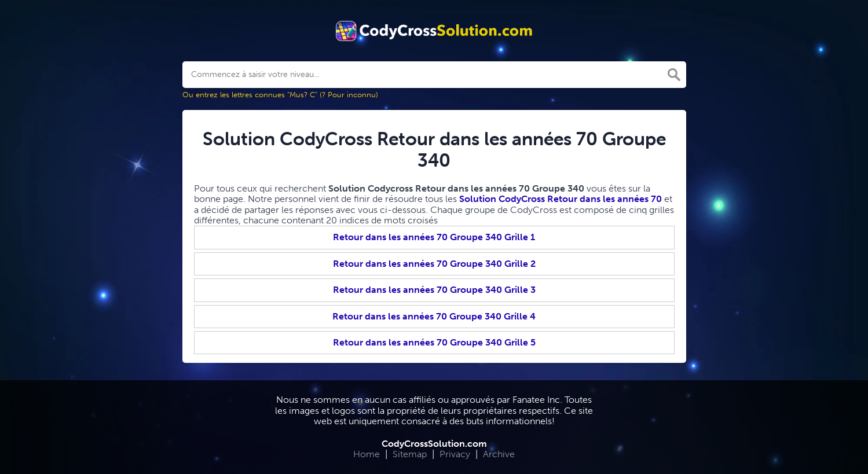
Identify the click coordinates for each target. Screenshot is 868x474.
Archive (499, 454)
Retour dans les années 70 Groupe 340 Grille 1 (434, 237)
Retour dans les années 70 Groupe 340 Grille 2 (434, 264)
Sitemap (410, 454)
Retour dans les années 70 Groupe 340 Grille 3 (434, 290)
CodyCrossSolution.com (434, 444)
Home (367, 454)
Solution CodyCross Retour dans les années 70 (561, 199)
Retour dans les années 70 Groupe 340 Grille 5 (434, 342)
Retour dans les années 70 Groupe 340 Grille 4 (434, 316)
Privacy (455, 454)
